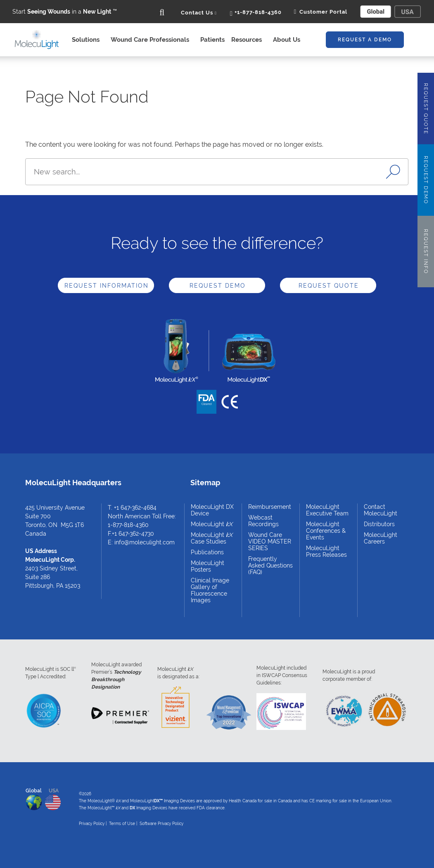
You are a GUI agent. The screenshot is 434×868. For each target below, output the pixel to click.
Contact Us (199, 13)
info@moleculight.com (145, 542)
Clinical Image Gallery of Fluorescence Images (210, 590)
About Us (289, 40)
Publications (207, 552)
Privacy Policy (92, 824)
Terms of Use (122, 824)
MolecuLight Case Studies (212, 538)
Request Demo (218, 286)
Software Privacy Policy (161, 824)
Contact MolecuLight (381, 510)
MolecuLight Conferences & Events (326, 531)
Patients (212, 40)
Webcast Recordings (263, 521)
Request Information (107, 286)
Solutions (88, 40)
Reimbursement (270, 507)
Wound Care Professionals (152, 40)
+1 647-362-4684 (135, 508)
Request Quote (329, 286)
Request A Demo (365, 40)
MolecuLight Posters (208, 566)
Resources (249, 40)
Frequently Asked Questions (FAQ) (270, 565)
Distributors (379, 524)
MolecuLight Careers (381, 538)
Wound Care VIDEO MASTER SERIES (270, 541)
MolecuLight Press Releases (326, 551)
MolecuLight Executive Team (327, 510)
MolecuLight (212, 524)
